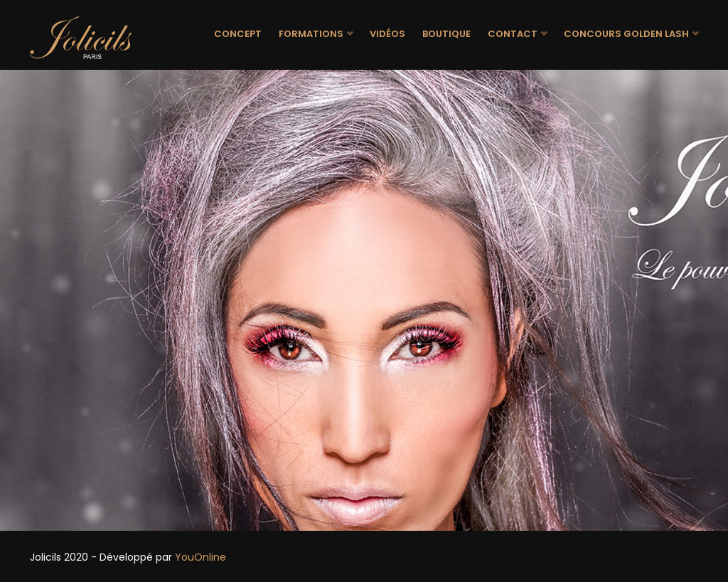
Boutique (446, 34)
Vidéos (387, 34)
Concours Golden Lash (626, 34)
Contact (513, 34)
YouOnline (200, 557)
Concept (238, 34)
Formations (311, 34)
